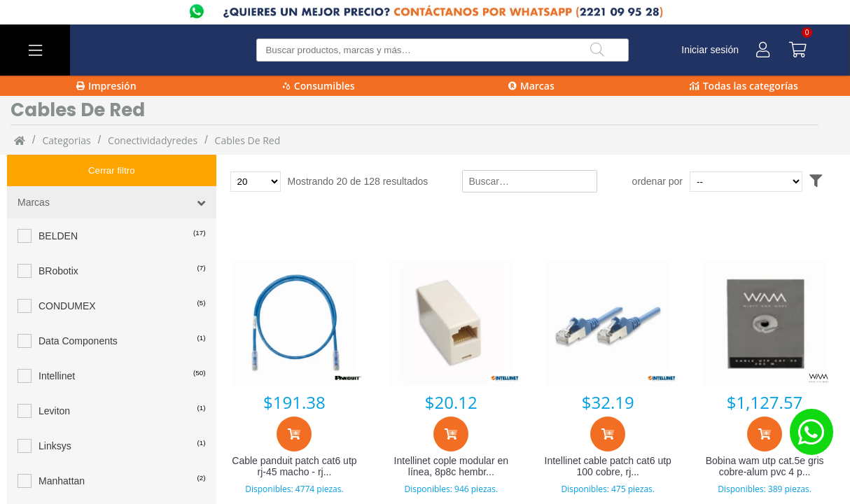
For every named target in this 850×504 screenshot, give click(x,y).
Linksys (55, 414)
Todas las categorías (744, 86)
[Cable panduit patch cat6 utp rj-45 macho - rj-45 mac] (295, 323)
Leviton (54, 379)
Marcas (531, 86)
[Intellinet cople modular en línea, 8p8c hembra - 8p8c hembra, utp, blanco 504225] (451, 323)
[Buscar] (597, 50)
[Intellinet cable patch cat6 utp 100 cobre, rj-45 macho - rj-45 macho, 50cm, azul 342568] (608, 323)
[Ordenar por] (773, 182)
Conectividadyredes (153, 140)
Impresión (106, 86)
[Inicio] (20, 140)
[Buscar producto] (442, 50)
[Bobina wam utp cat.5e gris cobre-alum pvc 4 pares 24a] (765, 323)
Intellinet (57, 344)
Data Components (78, 309)
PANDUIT (60, 484)
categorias (66, 140)
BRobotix (58, 239)
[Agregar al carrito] (294, 434)
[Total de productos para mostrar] (256, 182)
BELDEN (58, 204)
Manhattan (62, 449)
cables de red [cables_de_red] (248, 140)
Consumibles (319, 86)
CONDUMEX (67, 274)
